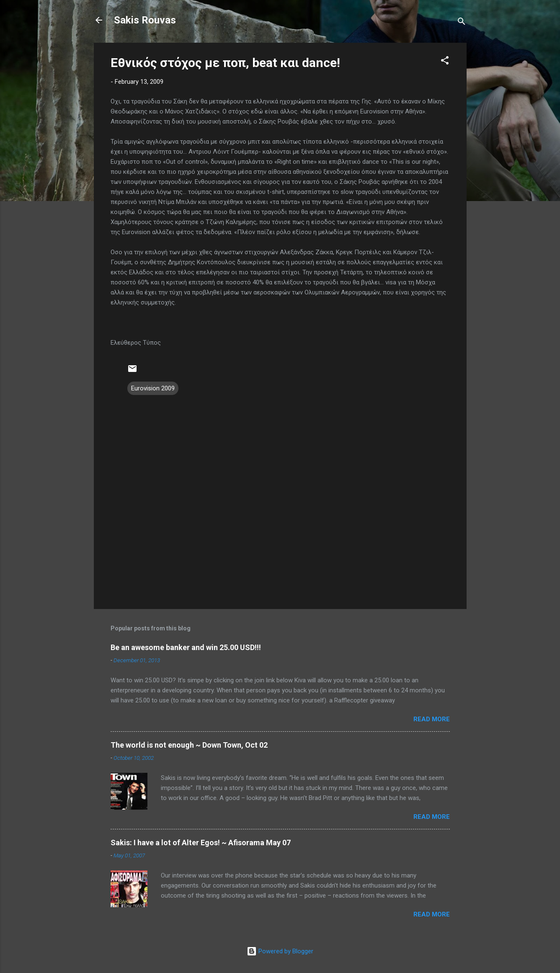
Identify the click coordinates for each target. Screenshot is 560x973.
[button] (445, 62)
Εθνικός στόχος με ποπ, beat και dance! (225, 63)
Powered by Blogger (280, 951)
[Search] (462, 23)
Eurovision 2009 (153, 388)
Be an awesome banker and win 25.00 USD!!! (186, 647)
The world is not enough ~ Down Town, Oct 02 (189, 745)
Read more (432, 719)
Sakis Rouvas (145, 20)
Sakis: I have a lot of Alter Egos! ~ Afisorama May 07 (201, 843)
